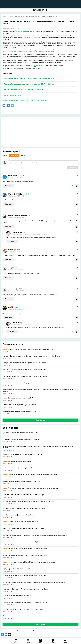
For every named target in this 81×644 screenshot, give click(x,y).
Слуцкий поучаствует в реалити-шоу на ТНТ (17, 596)
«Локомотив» (34, 65)
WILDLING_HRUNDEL (15, 194)
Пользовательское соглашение (41, 631)
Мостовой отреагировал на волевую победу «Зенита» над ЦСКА (24, 370)
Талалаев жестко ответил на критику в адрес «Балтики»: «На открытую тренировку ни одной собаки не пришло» (38, 391)
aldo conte (12, 289)
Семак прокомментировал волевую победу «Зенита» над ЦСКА (24, 495)
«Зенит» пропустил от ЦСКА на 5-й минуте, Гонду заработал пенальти (29, 562)
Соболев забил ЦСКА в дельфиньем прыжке (20, 522)
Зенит (33, 101)
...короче (11, 268)
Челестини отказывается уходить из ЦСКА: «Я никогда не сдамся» (25, 376)
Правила (64, 631)
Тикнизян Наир (42, 101)
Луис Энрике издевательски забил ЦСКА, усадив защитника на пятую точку (31, 488)
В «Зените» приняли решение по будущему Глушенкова (21, 383)
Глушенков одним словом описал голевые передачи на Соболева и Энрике (30, 475)
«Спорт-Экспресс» (16, 96)
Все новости (41, 420)
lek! (9, 307)
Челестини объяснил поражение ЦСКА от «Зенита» (20, 405)
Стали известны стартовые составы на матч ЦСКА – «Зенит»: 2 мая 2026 (27, 603)
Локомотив (24, 101)
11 (14, 407)
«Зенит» (15, 61)
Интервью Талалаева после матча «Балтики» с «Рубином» (22, 542)
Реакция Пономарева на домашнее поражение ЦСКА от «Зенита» (29, 84)
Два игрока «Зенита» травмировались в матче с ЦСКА (25, 90)
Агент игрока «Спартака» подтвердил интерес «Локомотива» (23, 528)
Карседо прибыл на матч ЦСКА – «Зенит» (17, 569)
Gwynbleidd (16, 232)
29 (14, 585)
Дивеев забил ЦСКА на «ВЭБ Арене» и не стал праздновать (25, 549)
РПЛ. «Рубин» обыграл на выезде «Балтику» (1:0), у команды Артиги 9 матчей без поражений (34, 582)
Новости (11, 16)
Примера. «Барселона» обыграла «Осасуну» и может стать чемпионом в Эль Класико (31, 356)
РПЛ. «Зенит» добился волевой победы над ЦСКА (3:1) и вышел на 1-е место (28, 502)
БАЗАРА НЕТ (13, 176)
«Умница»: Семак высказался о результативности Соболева (23, 454)
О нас (19, 631)
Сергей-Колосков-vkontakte (18, 215)
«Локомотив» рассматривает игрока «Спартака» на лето (22, 616)
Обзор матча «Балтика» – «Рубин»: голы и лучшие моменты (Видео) (26, 589)
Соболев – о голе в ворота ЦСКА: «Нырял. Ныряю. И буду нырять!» (30, 79)
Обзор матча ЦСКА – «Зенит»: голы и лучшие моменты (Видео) (24, 508)
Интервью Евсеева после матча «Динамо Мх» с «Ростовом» (23, 609)
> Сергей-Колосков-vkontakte (37, 234)
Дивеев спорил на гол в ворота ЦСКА (18, 398)
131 (14, 504)
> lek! (30, 325)
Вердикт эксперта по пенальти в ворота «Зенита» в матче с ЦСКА (25, 555)
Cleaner (11, 250)
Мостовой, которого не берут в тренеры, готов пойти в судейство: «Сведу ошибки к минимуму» (35, 535)
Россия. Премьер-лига (11, 101)
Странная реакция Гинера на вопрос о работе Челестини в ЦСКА (24, 576)
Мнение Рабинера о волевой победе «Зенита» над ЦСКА (21, 411)
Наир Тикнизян (22, 31)
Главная (5, 16)
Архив (3, 631)
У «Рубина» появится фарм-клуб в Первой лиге (18, 515)
